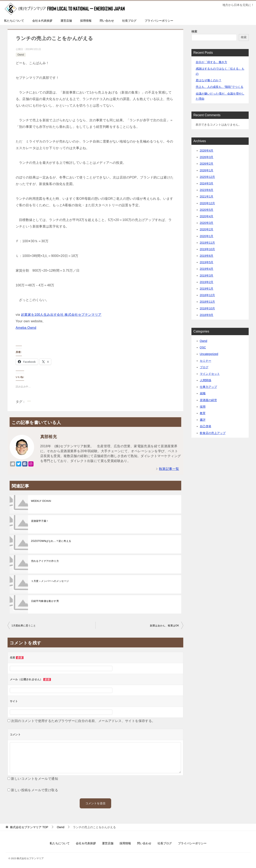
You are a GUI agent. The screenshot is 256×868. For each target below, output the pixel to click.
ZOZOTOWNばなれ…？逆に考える (51, 541)
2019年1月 (207, 289)
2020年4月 (207, 216)
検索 (194, 31)
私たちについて (14, 21)
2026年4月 (207, 151)
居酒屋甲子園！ (40, 521)
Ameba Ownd (26, 328)
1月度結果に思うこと (24, 626)
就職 (203, 393)
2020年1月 (207, 236)
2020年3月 (207, 223)
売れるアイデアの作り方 (45, 561)
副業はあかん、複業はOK (164, 626)
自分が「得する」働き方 (211, 62)
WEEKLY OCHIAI (41, 501)
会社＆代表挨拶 (42, 21)
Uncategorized (209, 354)
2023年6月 (207, 190)
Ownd (21, 55)
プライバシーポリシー (159, 21)
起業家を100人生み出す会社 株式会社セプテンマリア (61, 315)
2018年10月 (207, 308)
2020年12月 (207, 203)
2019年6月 (207, 256)
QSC (203, 347)
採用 (203, 407)
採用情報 (86, 21)
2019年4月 (207, 269)
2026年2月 (207, 164)
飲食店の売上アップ (213, 433)
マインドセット (210, 374)
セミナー (206, 361)
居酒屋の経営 (208, 400)
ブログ (204, 367)
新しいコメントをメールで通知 (35, 779)
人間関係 (206, 380)
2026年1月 (207, 170)
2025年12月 (207, 177)
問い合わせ (107, 21)
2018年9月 (207, 315)
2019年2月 (207, 282)
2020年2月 (207, 229)
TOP (29, 827)
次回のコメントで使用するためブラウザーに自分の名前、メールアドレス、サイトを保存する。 (83, 721)
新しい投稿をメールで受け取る (35, 790)
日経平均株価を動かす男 (45, 601)
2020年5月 (207, 210)
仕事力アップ (208, 387)
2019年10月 (207, 249)
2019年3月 (207, 276)
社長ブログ (129, 21)
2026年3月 (207, 157)
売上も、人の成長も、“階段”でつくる (220, 87)
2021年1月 (207, 196)
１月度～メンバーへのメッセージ (50, 581)
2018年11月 (207, 302)
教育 (203, 413)
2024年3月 (207, 183)
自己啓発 (206, 426)
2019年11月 (207, 243)
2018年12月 (207, 295)
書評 (203, 420)
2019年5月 (207, 262)
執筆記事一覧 (169, 469)
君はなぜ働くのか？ (209, 80)
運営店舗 (66, 21)
